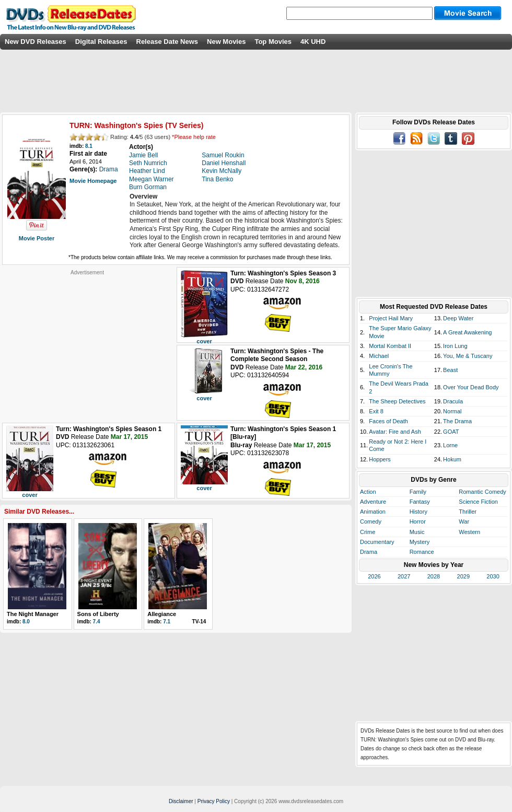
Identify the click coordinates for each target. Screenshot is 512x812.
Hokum (452, 459)
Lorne (450, 445)
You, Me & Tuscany (468, 356)
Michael (379, 356)
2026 (374, 576)
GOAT (451, 432)
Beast (450, 370)
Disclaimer (181, 801)
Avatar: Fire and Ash (395, 432)
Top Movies (273, 42)
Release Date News (167, 42)
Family (418, 492)
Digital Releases (101, 42)
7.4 (97, 622)
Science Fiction (478, 502)
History (418, 512)
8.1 (89, 146)
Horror (418, 521)
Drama (369, 552)
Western (469, 532)
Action (368, 492)
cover (204, 341)
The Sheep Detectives (397, 401)
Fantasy (420, 502)
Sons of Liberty (98, 614)
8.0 (26, 622)
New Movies (226, 42)
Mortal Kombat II (390, 346)
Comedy (371, 521)
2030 (493, 576)
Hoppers (380, 459)
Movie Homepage (93, 181)
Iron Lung (455, 346)
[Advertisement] (87, 341)
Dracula (453, 401)
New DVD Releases (36, 42)
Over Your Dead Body (471, 387)
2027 (404, 576)
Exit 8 (376, 411)
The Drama (457, 421)
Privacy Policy (214, 801)
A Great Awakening (467, 332)
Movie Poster (37, 238)
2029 (463, 576)
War (464, 521)
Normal (452, 411)
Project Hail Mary (391, 318)
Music (417, 532)
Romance (422, 552)
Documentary (377, 542)
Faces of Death (388, 421)
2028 (434, 576)
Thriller (468, 512)
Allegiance (162, 614)
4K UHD (313, 42)
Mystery (420, 542)
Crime (368, 532)
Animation (373, 512)
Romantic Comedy (482, 492)
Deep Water (458, 318)
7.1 (167, 622)
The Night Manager (33, 614)
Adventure (373, 502)
